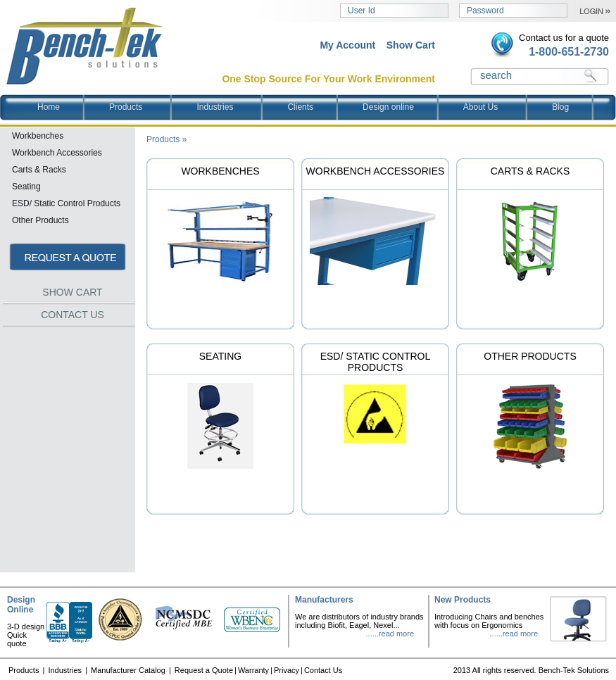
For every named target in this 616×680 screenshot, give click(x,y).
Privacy (287, 670)
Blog (560, 107)
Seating (220, 356)
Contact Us (323, 670)
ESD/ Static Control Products (376, 362)
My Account (347, 45)
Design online (388, 107)
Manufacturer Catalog (129, 670)
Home (49, 107)
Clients (300, 107)
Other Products (530, 356)
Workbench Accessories (376, 171)
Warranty (253, 670)
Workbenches (220, 171)
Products (138, 107)
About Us (493, 107)
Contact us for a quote (564, 38)
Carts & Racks (530, 171)
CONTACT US (73, 315)
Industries (227, 107)
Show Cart (411, 45)
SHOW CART (72, 292)
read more (396, 634)
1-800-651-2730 (569, 52)
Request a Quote (204, 670)
